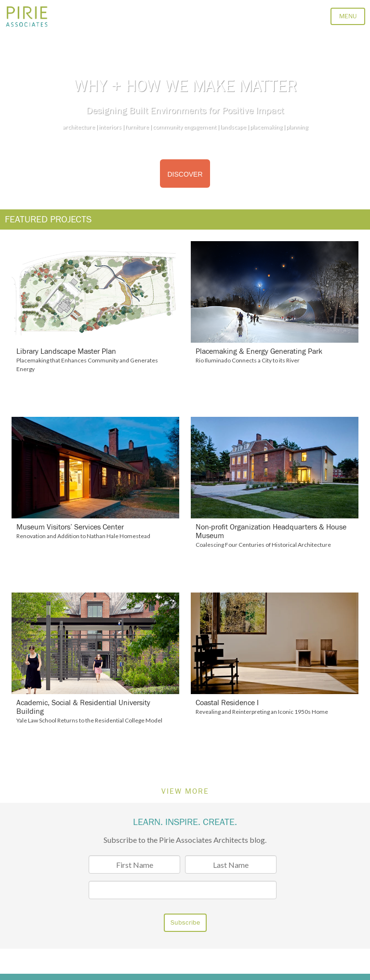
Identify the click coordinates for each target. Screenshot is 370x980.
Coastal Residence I (227, 703)
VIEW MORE (185, 791)
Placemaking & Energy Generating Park (259, 351)
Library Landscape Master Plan (66, 351)
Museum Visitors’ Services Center (70, 527)
